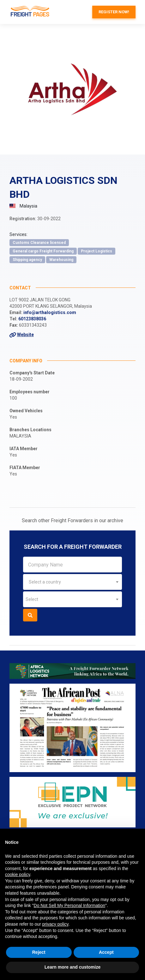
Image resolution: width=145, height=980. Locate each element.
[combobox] (72, 582)
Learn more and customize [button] (72, 967)
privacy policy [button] (55, 924)
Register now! (114, 12)
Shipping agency (27, 260)
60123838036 (32, 319)
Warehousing (61, 260)
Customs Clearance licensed (39, 243)
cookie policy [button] (18, 874)
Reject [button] (39, 952)
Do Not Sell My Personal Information (69, 905)
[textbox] (72, 582)
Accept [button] (106, 952)
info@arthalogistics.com (50, 312)
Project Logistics (97, 251)
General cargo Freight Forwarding (43, 251)
